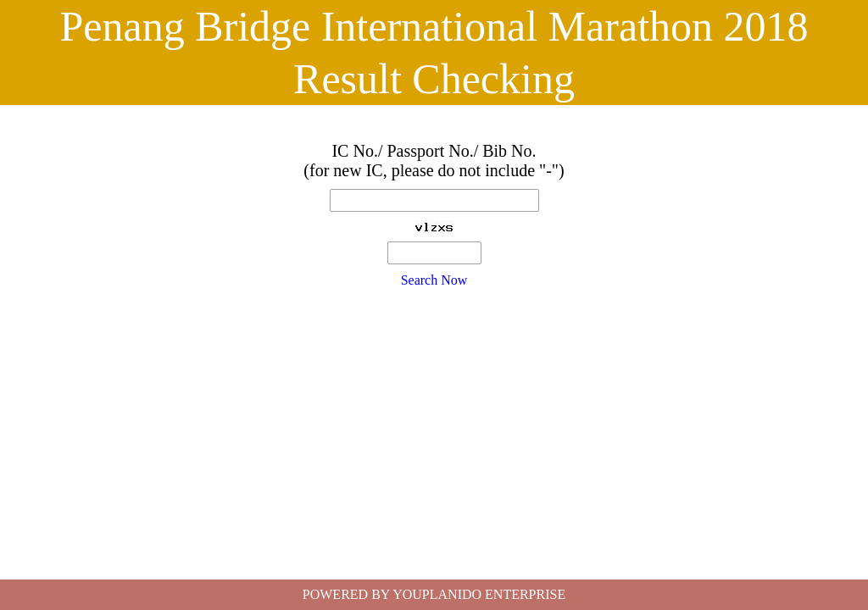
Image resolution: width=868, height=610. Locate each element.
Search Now (434, 280)
